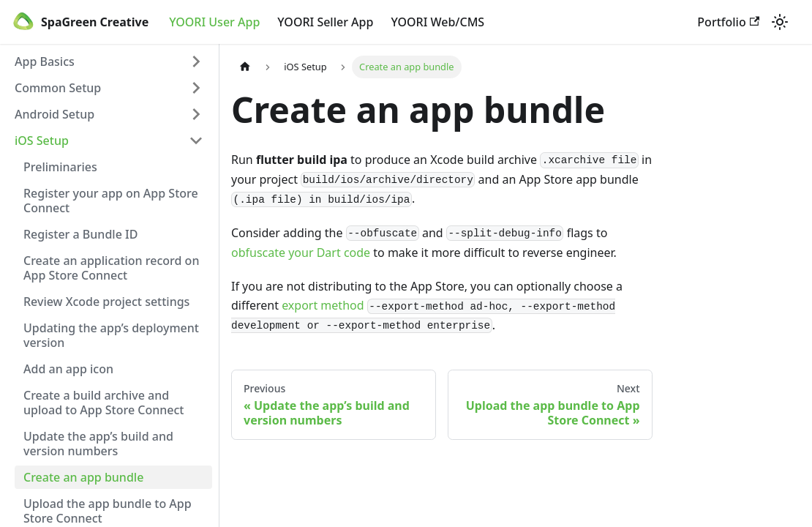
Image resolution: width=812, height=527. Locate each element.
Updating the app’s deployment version (111, 335)
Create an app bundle (83, 477)
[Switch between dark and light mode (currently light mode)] (780, 22)
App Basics (45, 61)
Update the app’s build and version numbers (98, 444)
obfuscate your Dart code (301, 253)
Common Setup (58, 88)
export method (323, 305)
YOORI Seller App (325, 22)
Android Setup (54, 114)
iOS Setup (42, 141)
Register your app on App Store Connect (111, 201)
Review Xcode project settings (106, 302)
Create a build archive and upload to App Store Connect (104, 403)
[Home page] (245, 67)
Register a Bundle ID (80, 234)
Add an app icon (68, 369)
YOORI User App (214, 22)
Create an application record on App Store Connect (111, 268)
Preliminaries (60, 167)
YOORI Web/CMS (437, 22)
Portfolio (728, 22)
